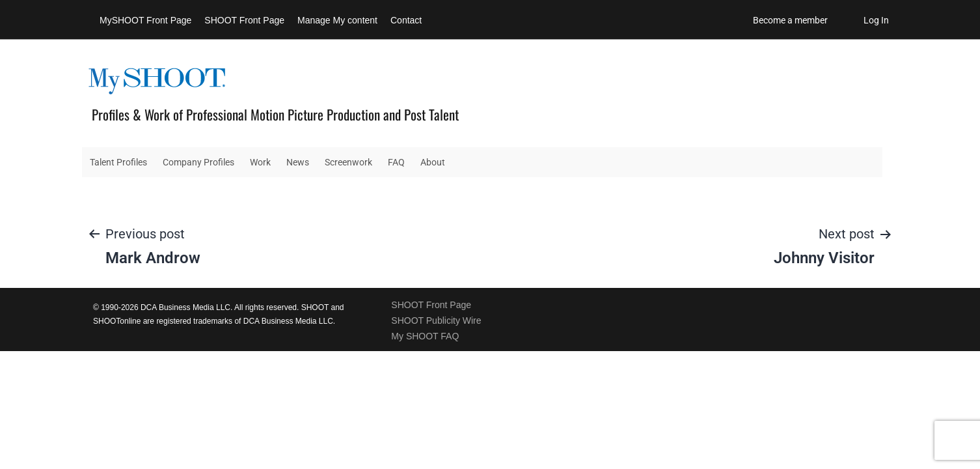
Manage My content (337, 20)
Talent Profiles (118, 162)
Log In (876, 20)
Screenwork (348, 162)
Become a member (790, 20)
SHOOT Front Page (244, 20)
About (433, 162)
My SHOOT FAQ (425, 336)
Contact (406, 20)
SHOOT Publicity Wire (436, 320)
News (298, 162)
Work (260, 162)
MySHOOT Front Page (145, 20)
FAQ (396, 162)
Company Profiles (198, 162)
